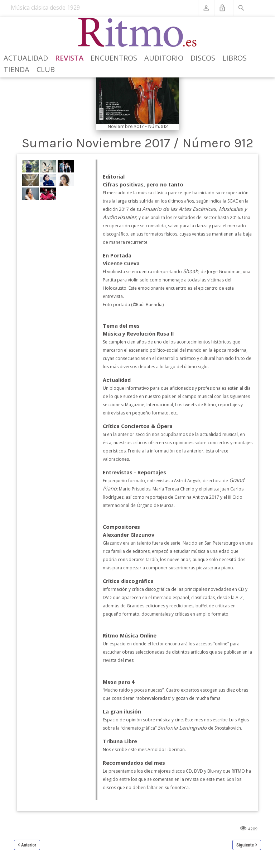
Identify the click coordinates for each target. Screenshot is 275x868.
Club (46, 69)
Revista (69, 58)
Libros (235, 58)
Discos (203, 58)
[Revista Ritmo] (138, 33)
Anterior (29, 845)
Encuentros (114, 58)
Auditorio (164, 58)
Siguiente (245, 845)
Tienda (16, 69)
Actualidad (26, 58)
